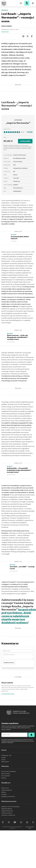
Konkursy (4, 778)
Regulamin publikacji (7, 809)
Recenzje (5, 10)
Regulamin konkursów (7, 811)
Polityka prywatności (7, 813)
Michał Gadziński (7, 26)
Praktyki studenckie (7, 790)
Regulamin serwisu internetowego (10, 807)
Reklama (4, 792)
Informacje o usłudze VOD (8, 815)
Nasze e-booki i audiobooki (9, 772)
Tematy (3, 760)
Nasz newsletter (6, 776)
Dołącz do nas (5, 788)
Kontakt (3, 758)
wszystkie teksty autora (8, 694)
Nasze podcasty (6, 774)
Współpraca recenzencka (8, 797)
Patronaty (4, 794)
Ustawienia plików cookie (30, 828)
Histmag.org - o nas (6, 755)
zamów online (25, 141)
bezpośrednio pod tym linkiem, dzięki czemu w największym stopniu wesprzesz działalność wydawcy (19, 616)
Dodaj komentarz (9, 663)
